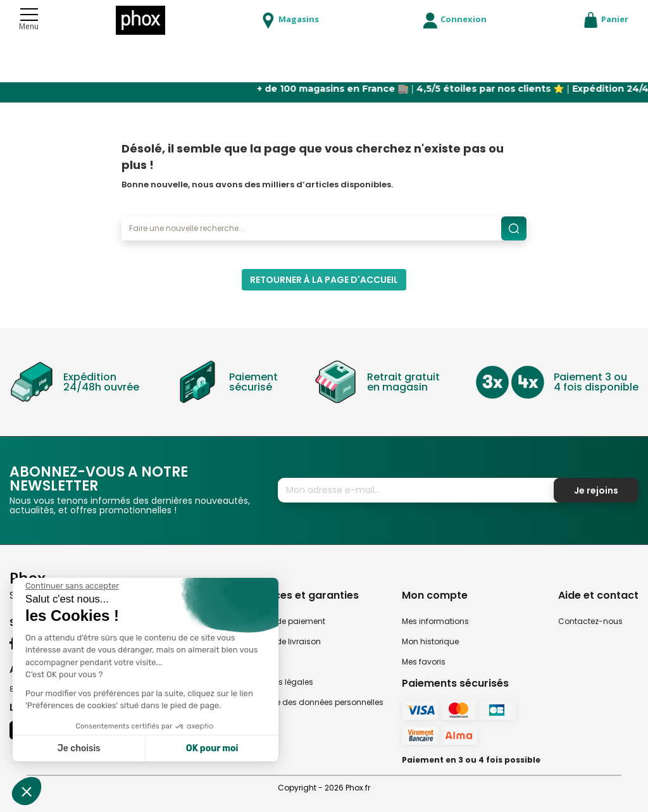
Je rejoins (596, 490)
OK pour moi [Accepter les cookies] (212, 748)
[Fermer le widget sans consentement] (72, 586)
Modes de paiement (287, 621)
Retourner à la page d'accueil (324, 280)
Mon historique (430, 641)
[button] (27, 791)
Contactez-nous (590, 621)
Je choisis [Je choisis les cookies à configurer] (79, 748)
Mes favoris (424, 662)
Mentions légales (281, 682)
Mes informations (435, 621)
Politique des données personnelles (316, 702)
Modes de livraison (284, 641)
